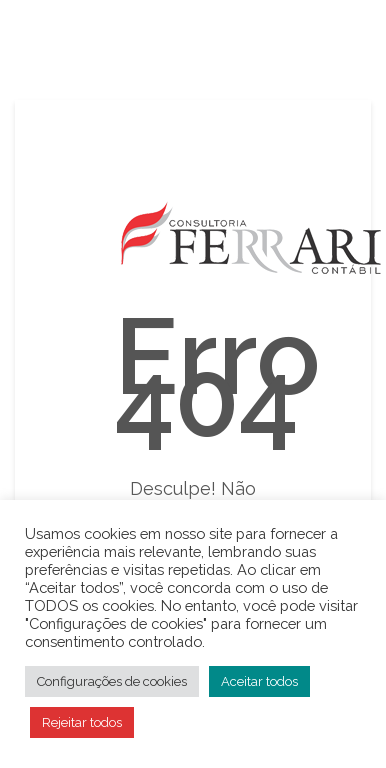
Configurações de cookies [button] (112, 681)
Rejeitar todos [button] (82, 722)
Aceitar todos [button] (259, 681)
